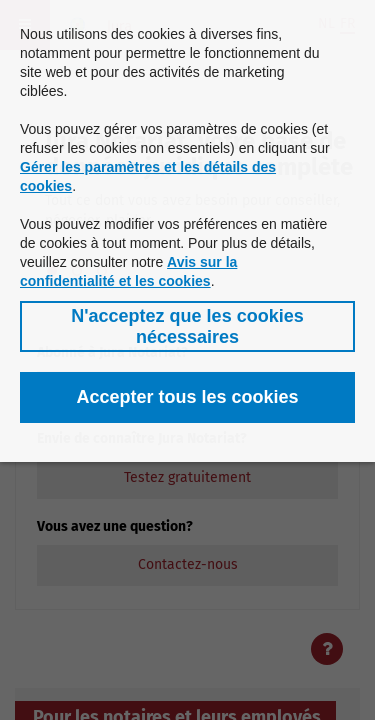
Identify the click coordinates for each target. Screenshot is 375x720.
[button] (187, 326)
